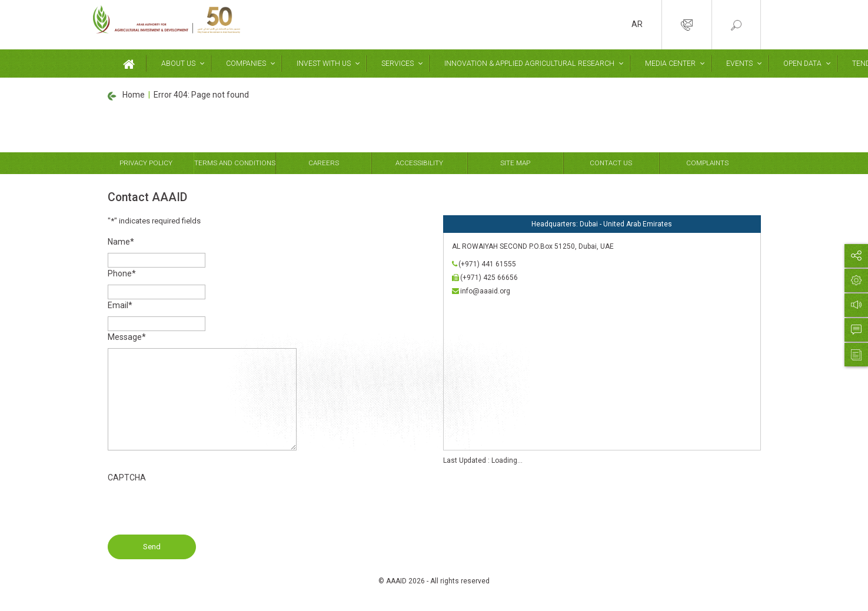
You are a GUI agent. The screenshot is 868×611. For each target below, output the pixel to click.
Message (127, 337)
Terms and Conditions (235, 163)
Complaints (707, 163)
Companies (246, 64)
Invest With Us (324, 64)
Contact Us (611, 163)
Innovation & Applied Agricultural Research (529, 64)
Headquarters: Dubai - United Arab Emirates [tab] (602, 224)
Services (398, 64)
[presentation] (197, 512)
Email (120, 305)
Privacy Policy (146, 163)
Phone (122, 273)
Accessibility (419, 163)
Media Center (670, 64)
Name (121, 242)
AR (637, 24)
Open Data (802, 64)
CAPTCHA (127, 478)
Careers (324, 163)
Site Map (515, 163)
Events (739, 64)
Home (134, 95)
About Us (178, 64)
